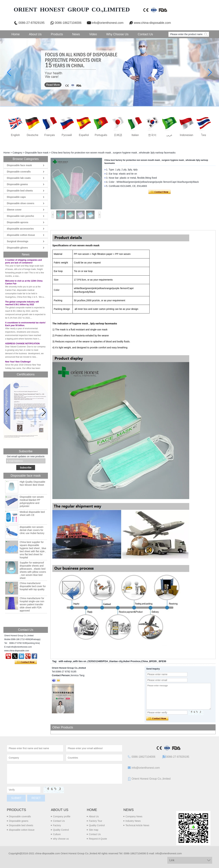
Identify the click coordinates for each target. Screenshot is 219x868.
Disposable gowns (17, 184)
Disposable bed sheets (20, 191)
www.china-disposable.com (152, 23)
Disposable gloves (17, 248)
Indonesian (186, 135)
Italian (135, 135)
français (50, 135)
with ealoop (65, 661)
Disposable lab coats (19, 178)
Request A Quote (98, 839)
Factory (57, 825)
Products (57, 34)
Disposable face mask (37, 153)
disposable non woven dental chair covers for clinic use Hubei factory (32, 530)
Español (84, 135)
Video (93, 34)
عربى (169, 135)
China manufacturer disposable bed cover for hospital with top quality (33, 586)
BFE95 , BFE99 (158, 661)
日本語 (118, 135)
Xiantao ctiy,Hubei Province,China (128, 661)
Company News (134, 816)
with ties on (80, 661)
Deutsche (33, 135)
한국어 (152, 135)
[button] (44, 412)
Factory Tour (95, 821)
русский (67, 135)
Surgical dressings (18, 241)
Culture (57, 834)
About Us (35, 34)
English (15, 135)
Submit (16, 798)
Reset (36, 798)
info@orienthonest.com (108, 23)
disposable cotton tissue (21, 235)
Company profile (62, 816)
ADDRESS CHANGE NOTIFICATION (22, 345)
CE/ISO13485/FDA (98, 661)
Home (16, 34)
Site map (94, 830)
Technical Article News (137, 825)
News (76, 34)
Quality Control (61, 830)
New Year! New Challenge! (18, 363)
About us (60, 810)
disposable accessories (20, 229)
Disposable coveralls (19, 172)
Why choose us (117, 34)
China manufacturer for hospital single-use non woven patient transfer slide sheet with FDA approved (32, 604)
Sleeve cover (14, 210)
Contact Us (145, 34)
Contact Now (26, 662)
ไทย (204, 135)
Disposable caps (16, 197)
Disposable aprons (18, 222)
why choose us (61, 839)
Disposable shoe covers (21, 203)
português (101, 135)
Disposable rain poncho (20, 216)
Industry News (133, 821)
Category (17, 153)
